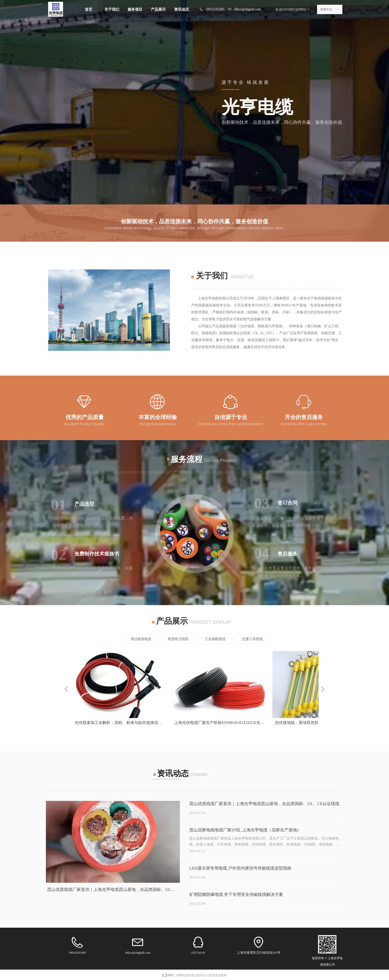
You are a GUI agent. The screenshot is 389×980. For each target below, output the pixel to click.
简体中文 (326, 9)
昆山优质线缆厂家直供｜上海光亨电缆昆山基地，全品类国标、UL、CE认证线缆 (264, 804)
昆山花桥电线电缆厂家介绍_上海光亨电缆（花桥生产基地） (245, 830)
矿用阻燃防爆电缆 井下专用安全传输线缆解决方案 (236, 895)
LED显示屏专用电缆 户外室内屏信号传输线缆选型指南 (240, 868)
